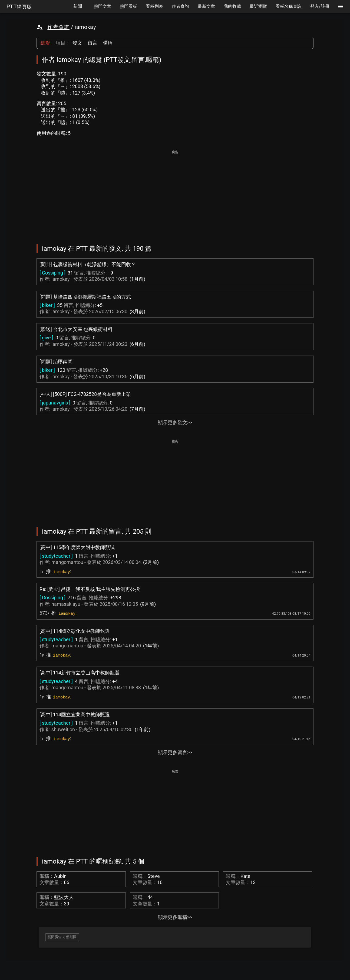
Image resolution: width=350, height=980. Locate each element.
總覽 (45, 43)
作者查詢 (58, 27)
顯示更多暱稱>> (175, 917)
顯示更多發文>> (175, 422)
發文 (77, 43)
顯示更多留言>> (175, 752)
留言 (93, 43)
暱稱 (108, 43)
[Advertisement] (175, 193)
